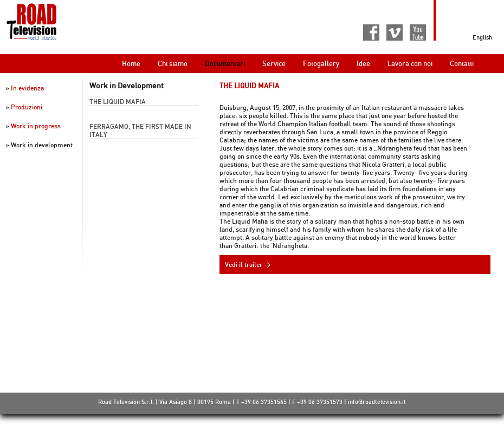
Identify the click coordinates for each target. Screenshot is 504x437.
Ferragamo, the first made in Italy (140, 131)
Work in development (42, 145)
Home (131, 63)
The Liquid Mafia (118, 102)
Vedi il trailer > (248, 265)
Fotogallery (321, 63)
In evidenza (27, 88)
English (482, 37)
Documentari (225, 63)
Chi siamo (173, 63)
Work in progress (36, 126)
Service (274, 63)
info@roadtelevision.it (377, 402)
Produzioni (27, 107)
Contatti (462, 63)
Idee (363, 63)
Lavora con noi (410, 63)
